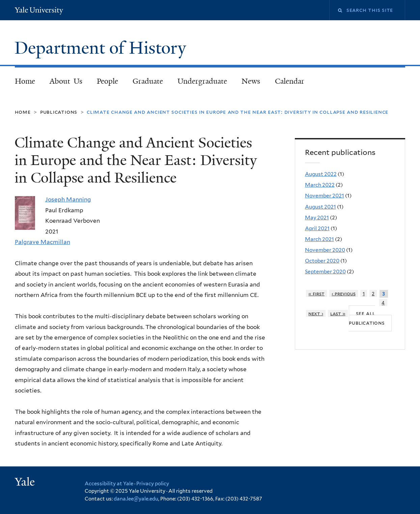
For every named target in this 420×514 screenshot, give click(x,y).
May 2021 (317, 218)
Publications (59, 112)
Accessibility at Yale (109, 484)
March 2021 (319, 239)
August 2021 (320, 207)
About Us (66, 81)
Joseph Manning (68, 199)
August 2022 (321, 174)
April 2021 (317, 228)
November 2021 (325, 196)
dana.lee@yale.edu (136, 499)
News (251, 81)
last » (338, 313)
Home (25, 81)
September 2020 (325, 272)
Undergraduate (202, 81)
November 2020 (325, 250)
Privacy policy (153, 484)
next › (316, 313)
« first (316, 293)
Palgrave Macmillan (43, 242)
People (107, 81)
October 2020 (322, 261)
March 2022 (320, 185)
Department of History (103, 48)
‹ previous (344, 293)
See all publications (367, 318)
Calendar (290, 81)
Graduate (148, 81)
